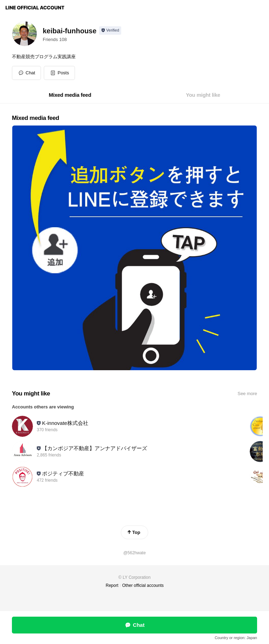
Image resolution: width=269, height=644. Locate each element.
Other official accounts (143, 585)
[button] (59, 73)
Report (112, 585)
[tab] (70, 95)
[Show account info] (110, 30)
